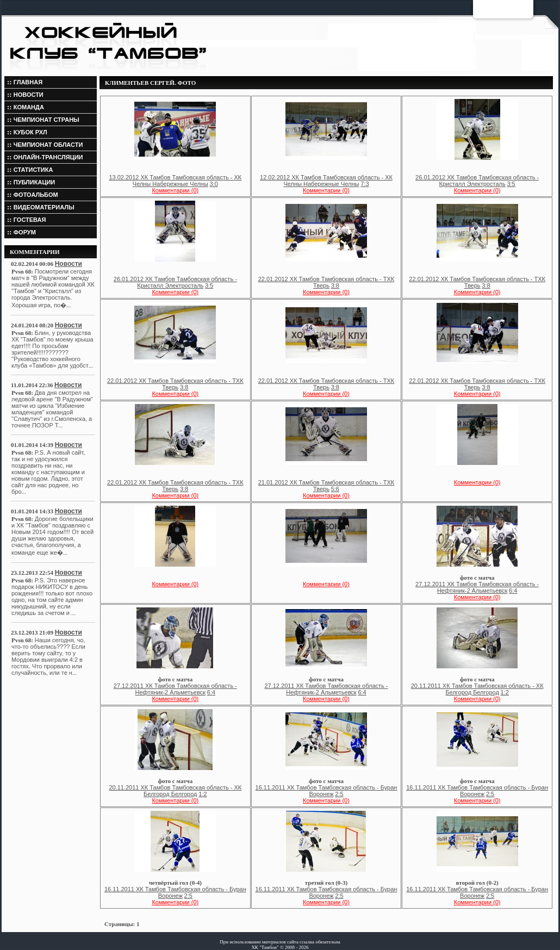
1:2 (505, 692)
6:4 (513, 591)
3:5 (511, 184)
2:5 (339, 794)
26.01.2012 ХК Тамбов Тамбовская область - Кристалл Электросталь (477, 181)
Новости (69, 264)
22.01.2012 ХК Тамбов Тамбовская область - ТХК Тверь (326, 282)
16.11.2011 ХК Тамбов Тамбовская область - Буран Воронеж (326, 791)
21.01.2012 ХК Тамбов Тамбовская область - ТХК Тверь (326, 486)
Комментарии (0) (175, 190)
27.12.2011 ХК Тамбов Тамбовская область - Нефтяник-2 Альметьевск (477, 587)
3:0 (214, 184)
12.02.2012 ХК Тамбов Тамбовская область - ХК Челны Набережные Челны (326, 181)
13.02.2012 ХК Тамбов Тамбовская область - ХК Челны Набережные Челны (175, 181)
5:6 (335, 489)
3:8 (335, 285)
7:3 (365, 184)
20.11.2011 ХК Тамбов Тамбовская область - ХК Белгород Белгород (477, 689)
